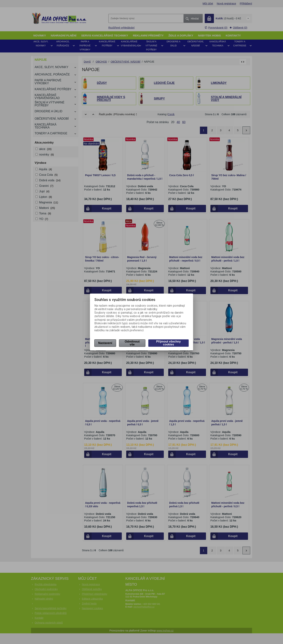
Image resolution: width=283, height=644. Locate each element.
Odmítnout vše (132, 343)
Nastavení (105, 343)
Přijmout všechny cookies (168, 343)
